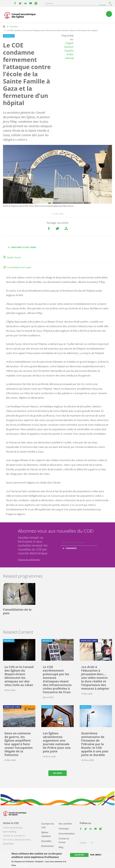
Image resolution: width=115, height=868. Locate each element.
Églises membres (46, 834)
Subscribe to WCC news (24, 247)
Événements (48, 846)
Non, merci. (96, 855)
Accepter (79, 855)
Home (4, 26)
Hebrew (69, 58)
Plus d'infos (22, 865)
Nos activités (65, 824)
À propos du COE (48, 826)
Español (69, 51)
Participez (64, 829)
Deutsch (69, 47)
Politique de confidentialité (29, 560)
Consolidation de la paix (19, 267)
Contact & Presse (64, 840)
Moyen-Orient (14, 257)
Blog (61, 847)
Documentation (67, 834)
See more (57, 773)
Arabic (70, 54)
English (70, 43)
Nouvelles (14, 27)
